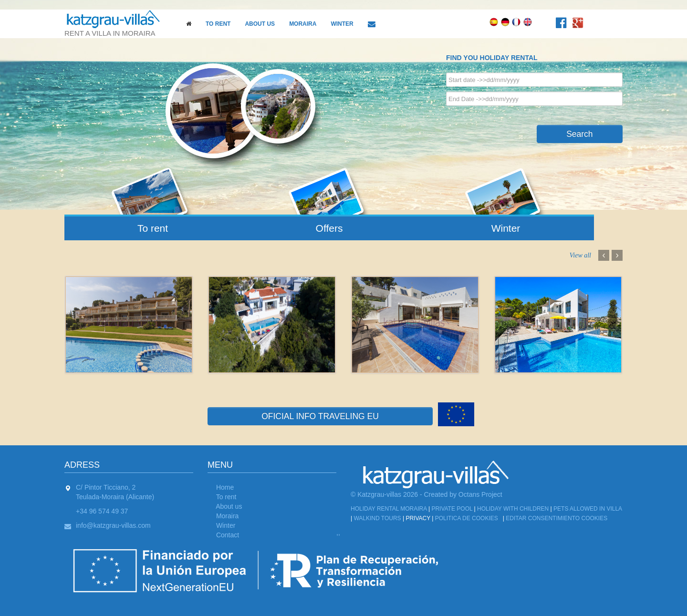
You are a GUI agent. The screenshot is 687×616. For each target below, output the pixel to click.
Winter (342, 24)
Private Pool (452, 509)
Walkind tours (377, 518)
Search (579, 134)
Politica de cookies (467, 518)
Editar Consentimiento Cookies (557, 518)
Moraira (303, 24)
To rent (218, 24)
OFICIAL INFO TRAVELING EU (320, 416)
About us (260, 24)
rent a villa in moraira (117, 23)
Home (225, 487)
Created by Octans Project (463, 494)
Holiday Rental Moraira (389, 509)
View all (580, 256)
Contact (228, 535)
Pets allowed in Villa (588, 509)
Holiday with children (513, 509)
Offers (329, 228)
